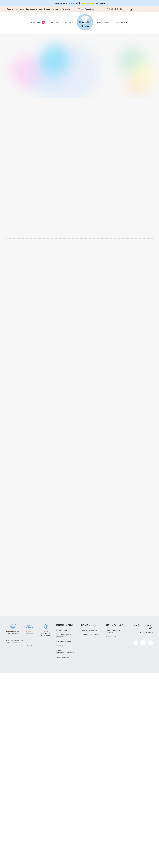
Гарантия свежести (15, 9)
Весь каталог (122, 23)
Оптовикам (111, 637)
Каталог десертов (89, 630)
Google (71, 3)
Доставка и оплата (34, 9)
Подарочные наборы (60, 22)
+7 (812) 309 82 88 (143, 627)
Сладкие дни (34, 22)
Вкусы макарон (63, 657)
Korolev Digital (26, 646)
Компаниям (103, 23)
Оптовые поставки (52, 9)
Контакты (66, 9)
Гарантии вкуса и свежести (64, 636)
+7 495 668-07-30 (112, 9)
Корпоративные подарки (113, 631)
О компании (61, 630)
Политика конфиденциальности (66, 652)
